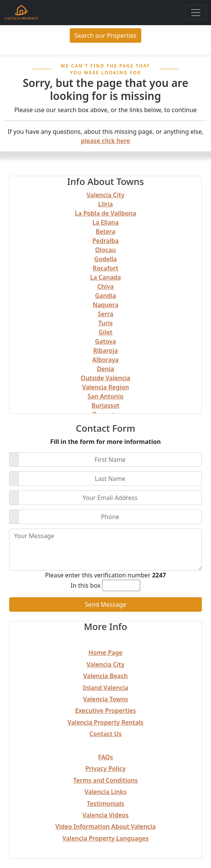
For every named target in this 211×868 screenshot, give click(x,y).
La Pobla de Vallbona (105, 213)
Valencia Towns (105, 699)
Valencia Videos (105, 815)
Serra (105, 314)
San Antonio (105, 396)
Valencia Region (105, 387)
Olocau (106, 250)
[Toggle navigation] (196, 13)
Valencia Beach (106, 676)
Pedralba (105, 241)
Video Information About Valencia (105, 826)
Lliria (106, 204)
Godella (105, 259)
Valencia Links (105, 792)
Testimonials (105, 804)
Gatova (105, 341)
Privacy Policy (105, 768)
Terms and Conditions (105, 780)
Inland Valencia (105, 688)
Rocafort (106, 268)
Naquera (105, 305)
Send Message (105, 604)
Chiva (105, 286)
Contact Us (106, 734)
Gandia (105, 296)
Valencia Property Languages (106, 838)
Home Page (105, 653)
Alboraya (105, 360)
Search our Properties (106, 35)
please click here (106, 141)
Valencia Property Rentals (105, 722)
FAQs (105, 757)
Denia (105, 369)
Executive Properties (105, 710)
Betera (105, 231)
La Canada (106, 277)
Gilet (106, 332)
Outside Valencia (105, 378)
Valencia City (105, 195)
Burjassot (105, 405)
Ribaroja (106, 350)
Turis (105, 323)
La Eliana (105, 222)
